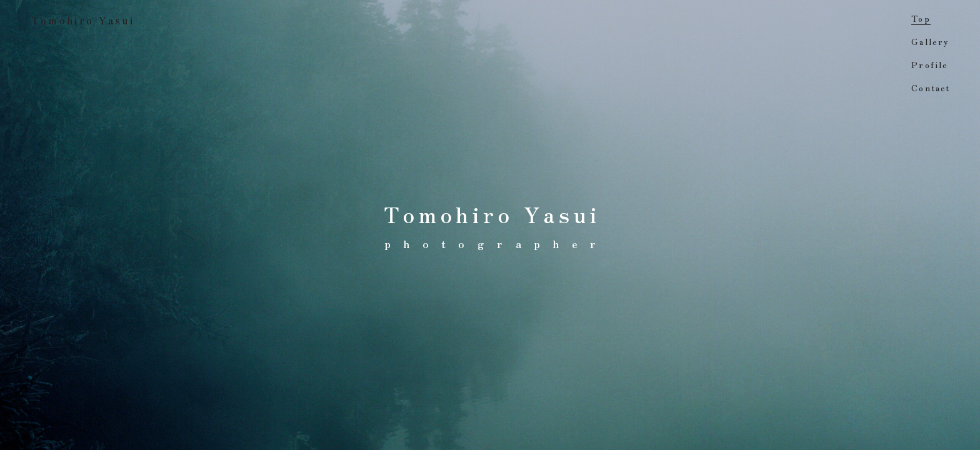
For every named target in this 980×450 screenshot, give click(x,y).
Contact (931, 87)
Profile (930, 64)
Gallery (930, 41)
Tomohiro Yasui (83, 20)
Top (921, 18)
